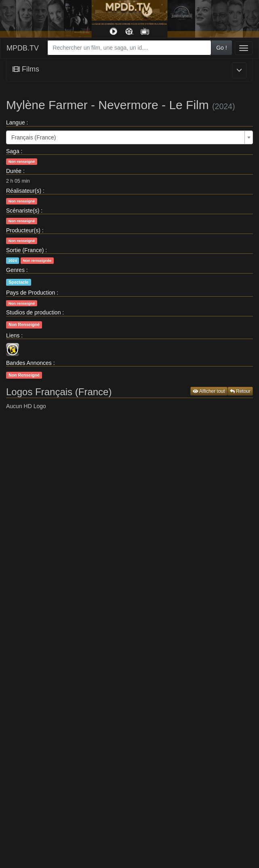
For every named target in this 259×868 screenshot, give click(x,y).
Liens (13, 335)
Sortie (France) (25, 250)
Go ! (221, 48)
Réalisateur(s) (24, 191)
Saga (13, 151)
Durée (14, 171)
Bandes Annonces (29, 363)
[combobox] (129, 48)
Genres (15, 270)
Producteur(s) (23, 230)
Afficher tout (209, 391)
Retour (240, 391)
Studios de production (33, 312)
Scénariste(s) (23, 211)
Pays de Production (31, 293)
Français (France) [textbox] (34, 137)
